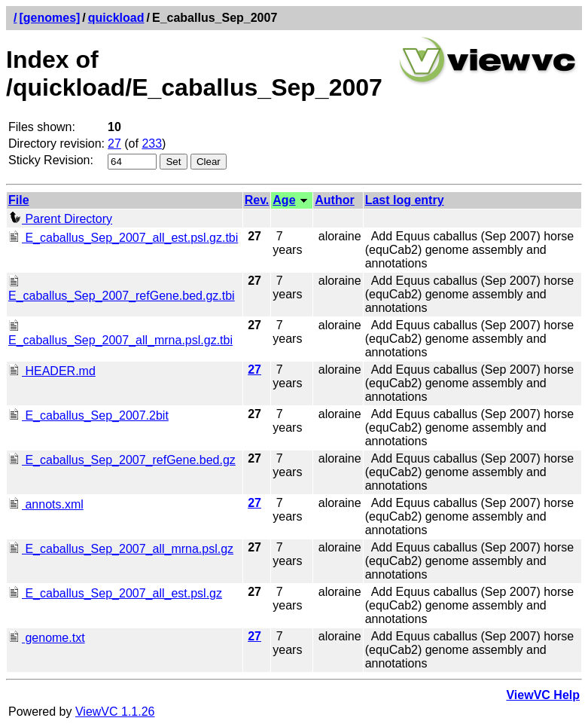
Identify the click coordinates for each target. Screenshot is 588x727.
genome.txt (47, 638)
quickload (116, 18)
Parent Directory (60, 219)
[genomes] (49, 18)
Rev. (257, 200)
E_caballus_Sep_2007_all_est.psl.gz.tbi (123, 238)
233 (152, 144)
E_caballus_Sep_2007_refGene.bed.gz (122, 460)
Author (334, 200)
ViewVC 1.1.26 (115, 712)
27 (114, 144)
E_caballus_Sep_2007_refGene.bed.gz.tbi (122, 289)
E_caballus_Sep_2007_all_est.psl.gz (115, 593)
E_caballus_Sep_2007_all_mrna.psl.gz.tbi (120, 333)
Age (284, 200)
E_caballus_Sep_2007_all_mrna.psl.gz (121, 549)
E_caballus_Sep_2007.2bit (88, 415)
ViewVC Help (543, 695)
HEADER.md (52, 371)
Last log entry (405, 200)
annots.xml (46, 504)
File (19, 200)
